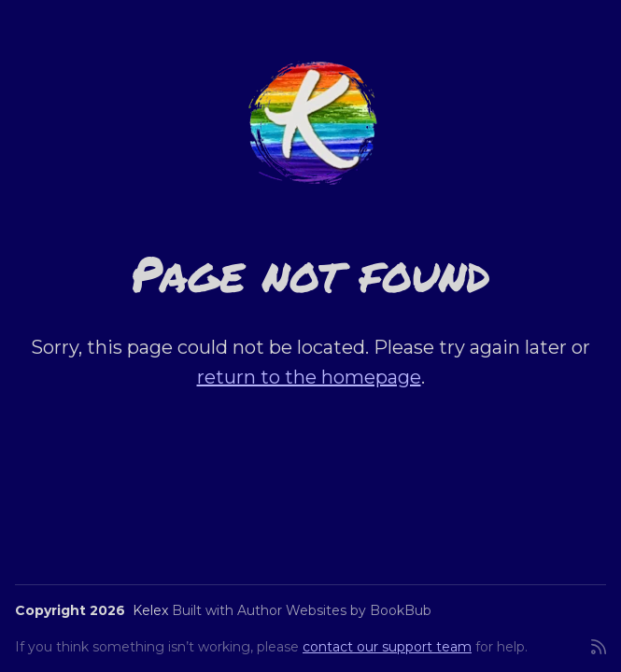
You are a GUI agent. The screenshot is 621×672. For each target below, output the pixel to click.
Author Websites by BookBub (334, 610)
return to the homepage (309, 377)
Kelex (150, 610)
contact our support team (387, 647)
